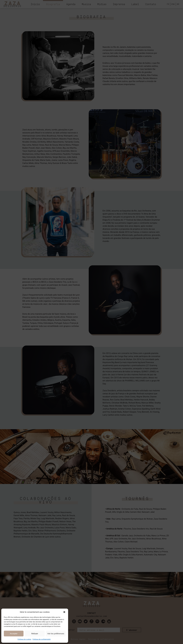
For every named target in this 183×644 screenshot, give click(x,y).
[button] (64, 612)
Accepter (14, 634)
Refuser (35, 634)
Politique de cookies (24, 639)
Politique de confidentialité (42, 639)
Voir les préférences (56, 634)
